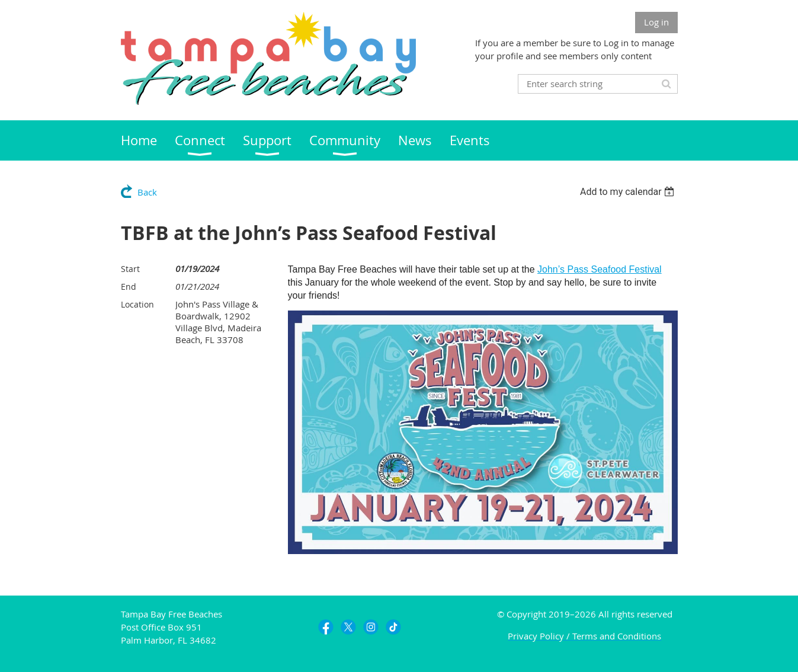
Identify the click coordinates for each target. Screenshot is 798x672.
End (129, 287)
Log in (656, 22)
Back (147, 192)
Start (130, 269)
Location (137, 304)
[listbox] (629, 192)
